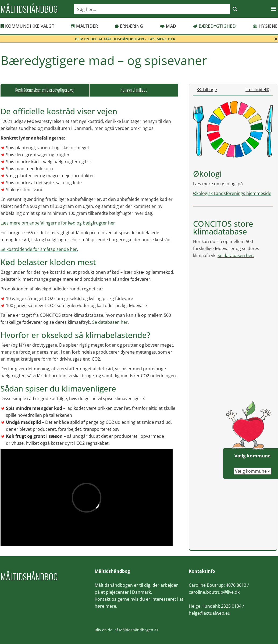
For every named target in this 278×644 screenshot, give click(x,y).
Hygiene (265, 26)
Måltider (84, 26)
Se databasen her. (111, 322)
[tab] (45, 90)
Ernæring (129, 26)
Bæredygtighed (214, 26)
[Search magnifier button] (235, 9)
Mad (168, 26)
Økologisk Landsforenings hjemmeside (232, 193)
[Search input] (152, 9)
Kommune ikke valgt (27, 26)
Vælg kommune (252, 456)
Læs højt (257, 90)
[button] (273, 9)
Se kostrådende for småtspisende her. (39, 249)
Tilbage (207, 90)
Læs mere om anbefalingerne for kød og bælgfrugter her (58, 223)
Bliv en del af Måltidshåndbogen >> (127, 630)
